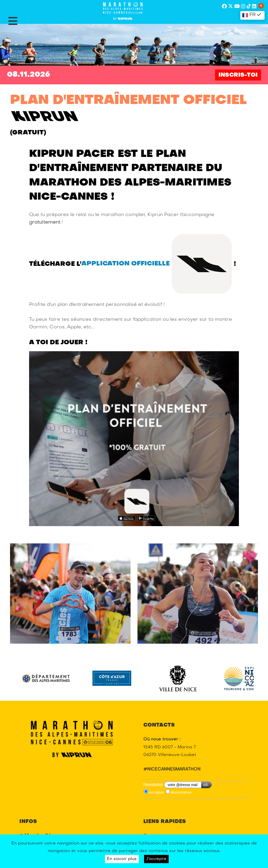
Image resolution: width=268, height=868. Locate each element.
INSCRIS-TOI (238, 75)
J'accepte (156, 859)
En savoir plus (122, 859)
